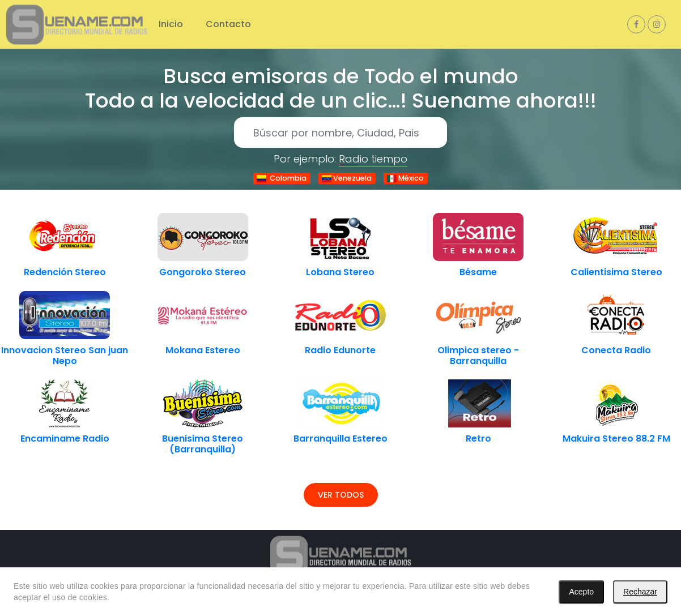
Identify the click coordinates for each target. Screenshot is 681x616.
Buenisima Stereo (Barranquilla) (203, 444)
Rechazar (640, 592)
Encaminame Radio (65, 439)
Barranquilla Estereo (341, 439)
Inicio (171, 24)
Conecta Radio (616, 350)
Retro (478, 439)
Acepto (581, 592)
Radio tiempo (373, 159)
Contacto (228, 24)
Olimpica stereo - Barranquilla (478, 356)
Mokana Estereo (203, 350)
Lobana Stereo (340, 272)
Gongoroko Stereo (203, 272)
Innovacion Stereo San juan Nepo (65, 356)
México (405, 178)
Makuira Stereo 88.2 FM (616, 439)
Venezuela (347, 178)
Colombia (282, 178)
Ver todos (341, 495)
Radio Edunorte (340, 350)
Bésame (478, 272)
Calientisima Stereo (616, 272)
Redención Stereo (65, 272)
